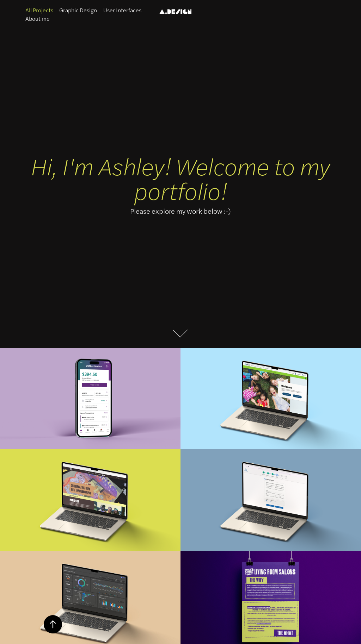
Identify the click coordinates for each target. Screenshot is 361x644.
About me (38, 18)
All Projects (39, 10)
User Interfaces (122, 10)
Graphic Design (78, 10)
